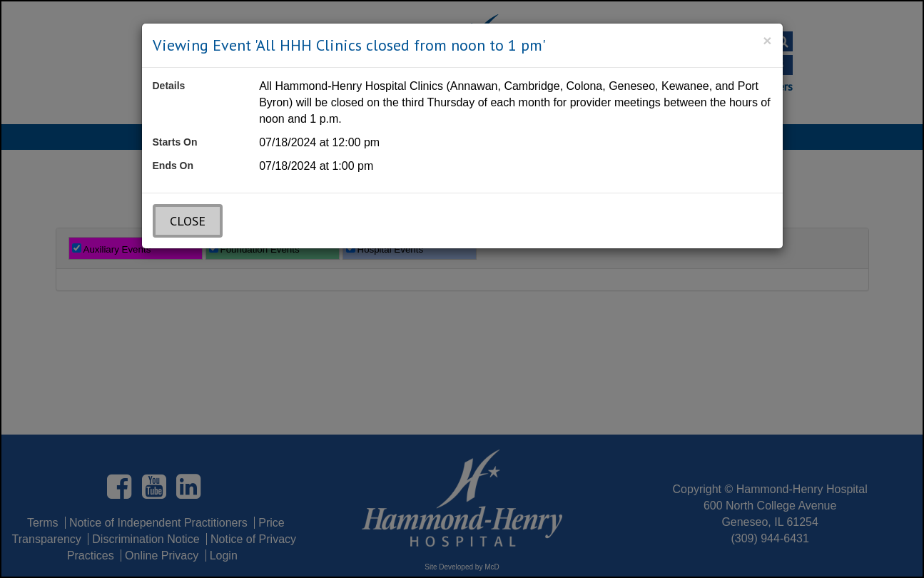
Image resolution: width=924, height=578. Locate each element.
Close (188, 221)
